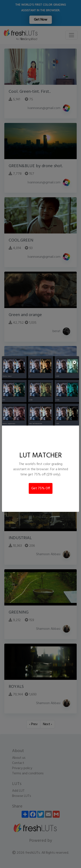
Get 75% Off (41, 488)
